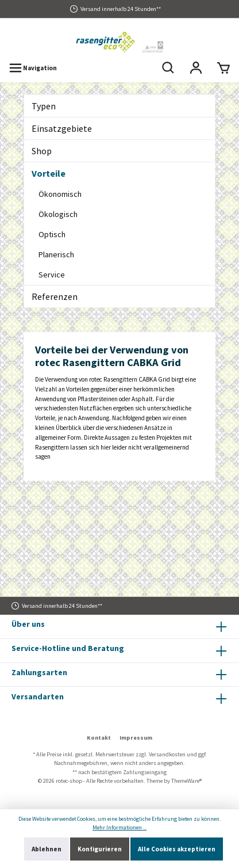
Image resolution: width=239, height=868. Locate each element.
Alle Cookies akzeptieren (177, 849)
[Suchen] (168, 68)
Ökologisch (58, 214)
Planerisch (56, 254)
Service (52, 275)
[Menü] (33, 68)
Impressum (136, 738)
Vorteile (49, 173)
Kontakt (99, 738)
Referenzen (55, 296)
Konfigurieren (100, 849)
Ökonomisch (60, 194)
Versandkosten (167, 754)
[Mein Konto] (196, 68)
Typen (44, 106)
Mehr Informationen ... (119, 827)
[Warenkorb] (223, 68)
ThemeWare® (186, 781)
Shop (42, 151)
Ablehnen (47, 849)
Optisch (52, 234)
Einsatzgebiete (62, 128)
